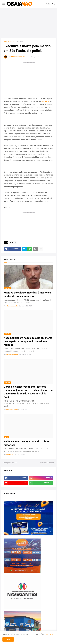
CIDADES (19, 42)
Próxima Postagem (47, 463)
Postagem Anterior (10, 463)
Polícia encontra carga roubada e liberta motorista (27, 443)
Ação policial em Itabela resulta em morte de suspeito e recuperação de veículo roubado (28, 341)
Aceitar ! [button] (8, 639)
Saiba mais (50, 634)
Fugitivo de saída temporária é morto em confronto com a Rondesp (27, 294)
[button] (3, 4)
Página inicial (9, 42)
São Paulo (45, 101)
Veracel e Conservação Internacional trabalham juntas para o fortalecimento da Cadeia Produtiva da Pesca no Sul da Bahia (28, 392)
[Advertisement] (29, 23)
